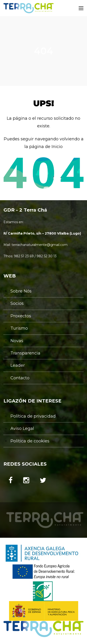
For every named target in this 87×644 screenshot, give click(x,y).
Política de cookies (30, 441)
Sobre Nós (21, 291)
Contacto (20, 378)
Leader (18, 365)
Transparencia (25, 353)
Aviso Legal (22, 428)
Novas (17, 341)
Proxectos (21, 316)
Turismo (19, 328)
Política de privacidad (33, 416)
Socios (17, 303)
